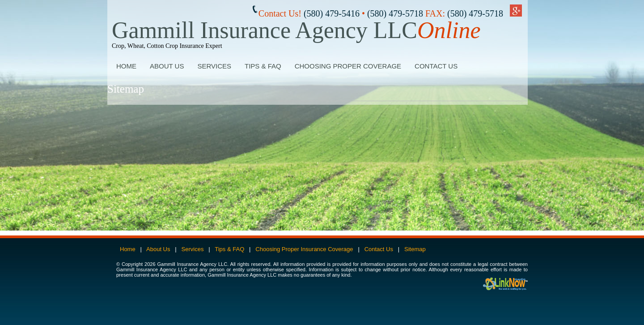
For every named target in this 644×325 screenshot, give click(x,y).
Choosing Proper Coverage (348, 66)
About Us (167, 66)
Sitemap (415, 249)
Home (126, 66)
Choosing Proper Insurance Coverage (304, 249)
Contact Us (436, 66)
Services (214, 66)
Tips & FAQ (263, 66)
